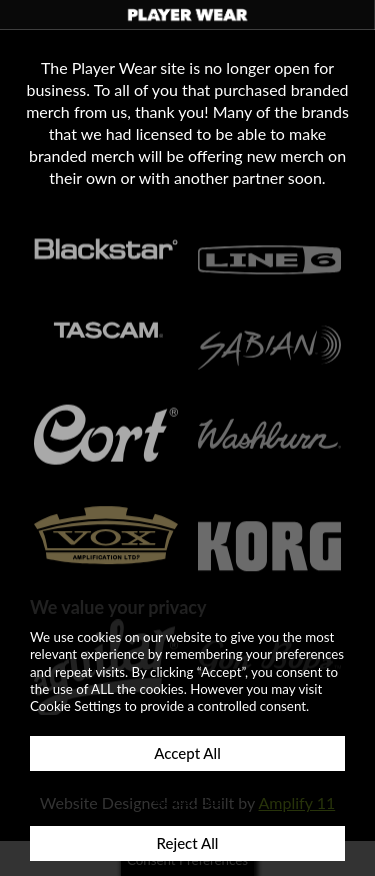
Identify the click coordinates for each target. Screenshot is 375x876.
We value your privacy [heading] (118, 607)
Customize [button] (187, 798)
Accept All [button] (187, 753)
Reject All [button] (188, 843)
